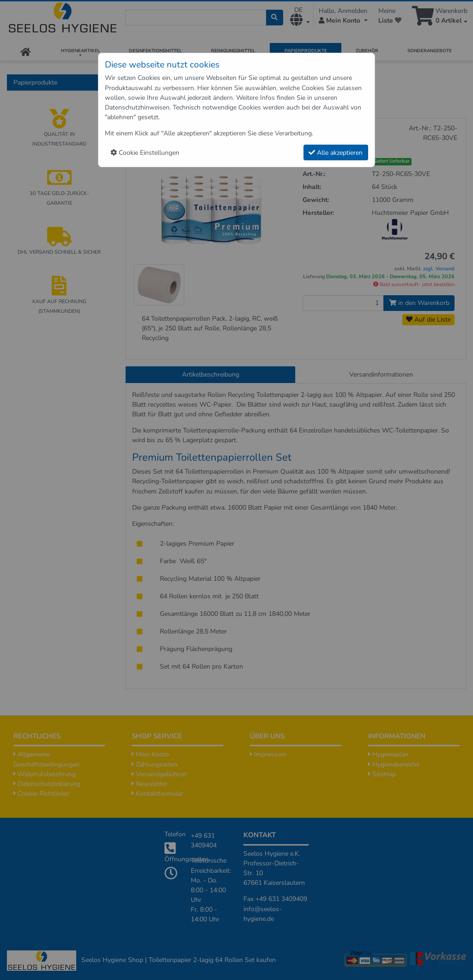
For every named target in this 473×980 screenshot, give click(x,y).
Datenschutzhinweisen (137, 107)
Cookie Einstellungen (145, 153)
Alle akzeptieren (336, 153)
